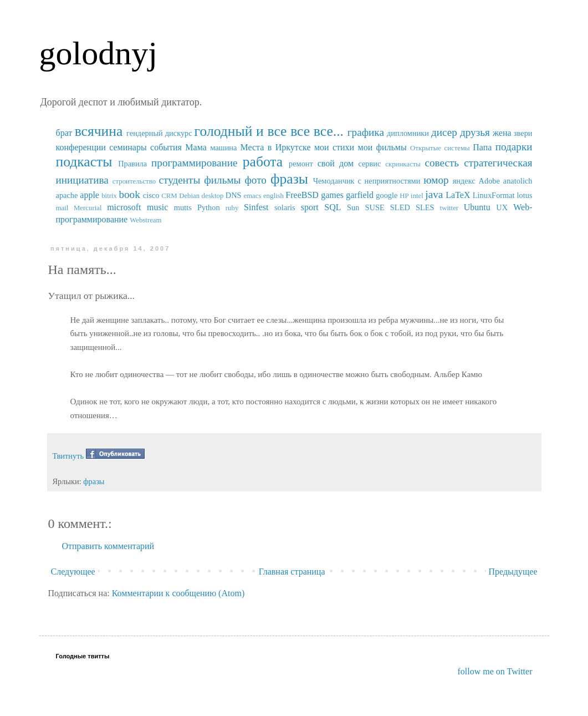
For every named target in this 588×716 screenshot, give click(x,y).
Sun (353, 207)
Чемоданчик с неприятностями (367, 181)
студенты (179, 180)
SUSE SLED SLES (400, 207)
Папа (482, 147)
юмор (436, 180)
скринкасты (403, 164)
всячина (99, 131)
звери (523, 133)
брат (64, 133)
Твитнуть (68, 456)
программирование (195, 163)
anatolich (518, 181)
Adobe (489, 181)
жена (502, 133)
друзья (475, 132)
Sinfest (256, 207)
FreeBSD (302, 195)
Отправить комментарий (108, 546)
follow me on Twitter (495, 671)
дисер (444, 132)
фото (255, 180)
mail (62, 208)
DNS (234, 195)
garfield (360, 195)
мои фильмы (382, 147)
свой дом (336, 163)
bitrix (109, 196)
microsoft (124, 207)
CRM (169, 196)
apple (90, 195)
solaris (285, 207)
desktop (213, 196)
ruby (232, 208)
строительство (134, 181)
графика (366, 132)
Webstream (145, 220)
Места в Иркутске (275, 147)
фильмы (222, 180)
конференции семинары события (119, 147)
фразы (289, 179)
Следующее (73, 572)
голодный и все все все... (269, 131)
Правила (132, 164)
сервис (369, 164)
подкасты (84, 162)
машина (223, 148)
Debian (189, 196)
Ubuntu (477, 207)
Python (209, 207)
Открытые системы (440, 148)
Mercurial (88, 208)
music (157, 207)
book (129, 194)
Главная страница (292, 572)
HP (404, 196)
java (434, 194)
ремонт (301, 164)
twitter (449, 208)
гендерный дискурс (159, 133)
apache (67, 195)
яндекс (464, 181)
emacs (252, 196)
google (387, 195)
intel (417, 196)
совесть (442, 163)
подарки (514, 147)
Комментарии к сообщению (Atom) (178, 593)
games (332, 195)
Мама (196, 147)
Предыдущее (513, 572)
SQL (333, 207)
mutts (183, 207)
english (273, 196)
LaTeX (458, 195)
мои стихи (334, 147)
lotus (525, 195)
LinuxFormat (494, 195)
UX (502, 207)
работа (263, 162)
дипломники (408, 133)
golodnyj (98, 53)
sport (310, 207)
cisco (151, 195)
